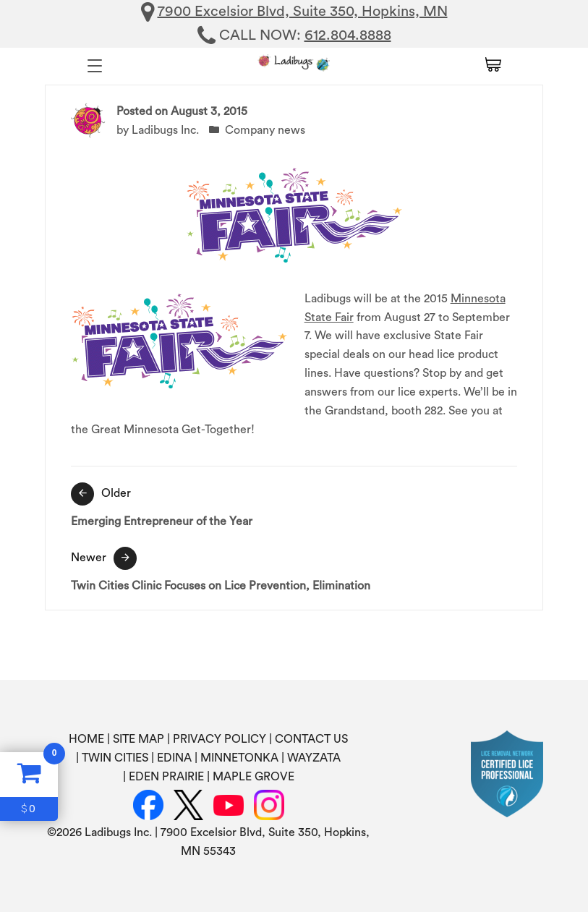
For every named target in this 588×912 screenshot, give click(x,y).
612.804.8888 (348, 35)
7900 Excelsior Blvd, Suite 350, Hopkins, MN (303, 12)
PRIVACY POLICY (220, 739)
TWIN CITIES (115, 758)
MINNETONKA (239, 758)
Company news (265, 130)
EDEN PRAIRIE (166, 777)
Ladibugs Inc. (165, 130)
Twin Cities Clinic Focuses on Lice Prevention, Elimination (294, 569)
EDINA (174, 758)
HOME (86, 739)
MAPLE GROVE (253, 777)
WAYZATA (314, 758)
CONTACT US (311, 739)
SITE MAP (139, 739)
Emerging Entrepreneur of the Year (294, 505)
